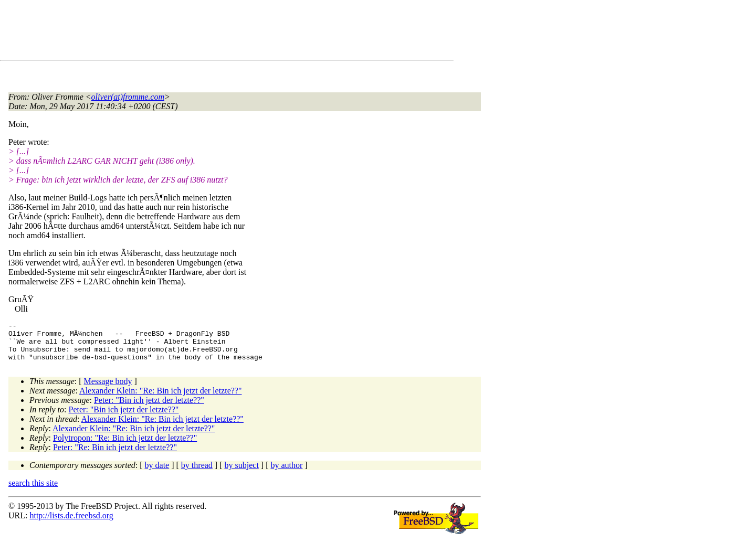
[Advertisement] (199, 32)
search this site (33, 491)
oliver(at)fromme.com (128, 97)
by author (286, 473)
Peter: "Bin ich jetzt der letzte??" (149, 408)
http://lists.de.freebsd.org (71, 523)
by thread (197, 473)
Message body (108, 389)
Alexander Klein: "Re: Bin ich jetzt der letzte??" (160, 398)
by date (157, 473)
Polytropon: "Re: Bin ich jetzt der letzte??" (125, 446)
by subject (242, 473)
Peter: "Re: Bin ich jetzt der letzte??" (115, 455)
